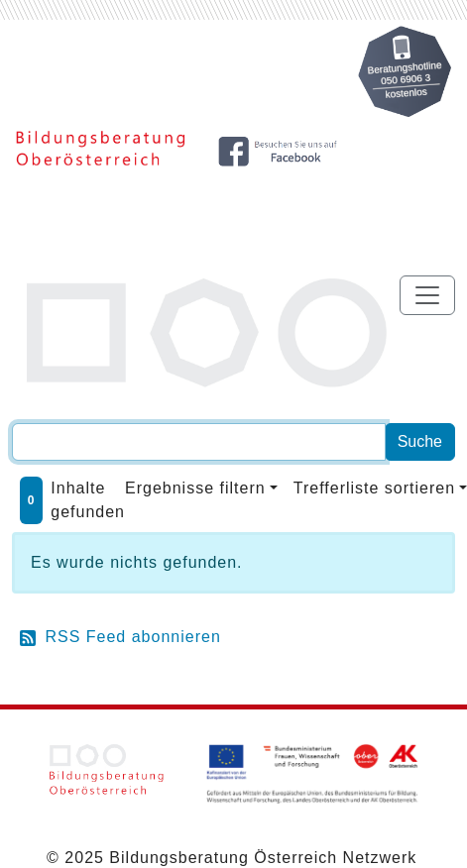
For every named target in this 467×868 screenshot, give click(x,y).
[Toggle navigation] (427, 295)
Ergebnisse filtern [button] (195, 488)
